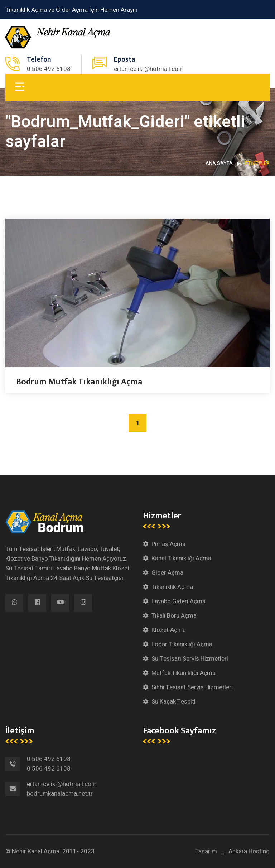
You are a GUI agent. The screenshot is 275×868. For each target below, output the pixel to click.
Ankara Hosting (249, 851)
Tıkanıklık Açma (172, 587)
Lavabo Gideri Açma (178, 601)
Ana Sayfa (219, 164)
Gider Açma (167, 573)
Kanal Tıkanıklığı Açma (181, 558)
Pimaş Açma (168, 544)
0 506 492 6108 (49, 69)
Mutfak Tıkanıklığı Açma (184, 673)
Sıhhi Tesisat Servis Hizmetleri (192, 687)
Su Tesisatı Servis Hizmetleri (190, 659)
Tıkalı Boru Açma (174, 616)
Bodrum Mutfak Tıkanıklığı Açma (79, 382)
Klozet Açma (169, 630)
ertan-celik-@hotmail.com (149, 69)
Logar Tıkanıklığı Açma (182, 644)
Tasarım (206, 851)
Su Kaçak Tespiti (173, 702)
